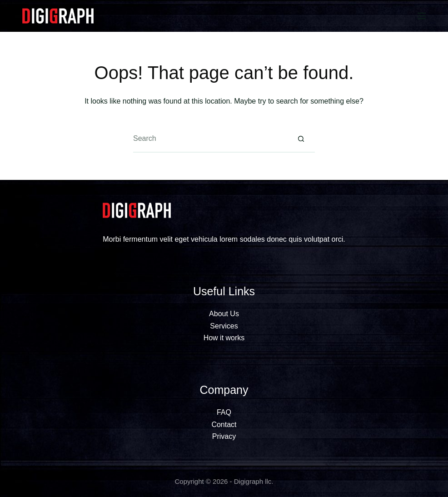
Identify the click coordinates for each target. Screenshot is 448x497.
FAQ (224, 412)
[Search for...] (210, 139)
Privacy (224, 436)
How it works (224, 338)
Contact (224, 425)
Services (224, 326)
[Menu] (422, 16)
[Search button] (301, 139)
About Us (224, 314)
